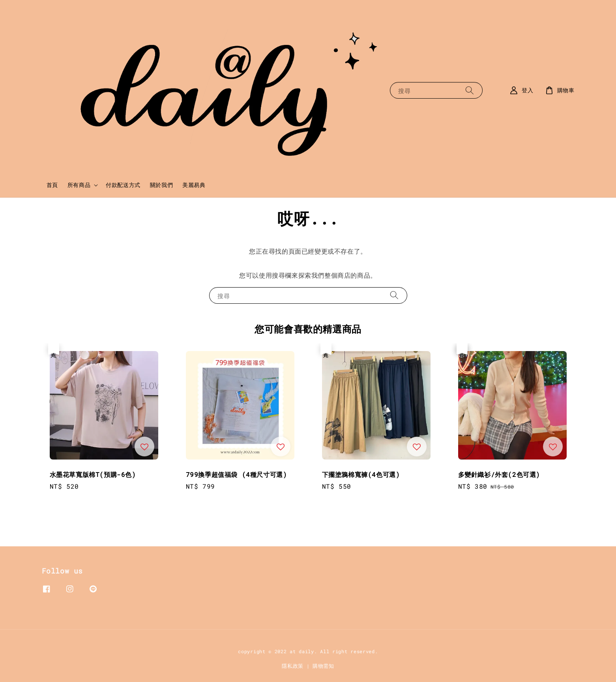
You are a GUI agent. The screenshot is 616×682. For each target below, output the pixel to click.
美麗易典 (194, 185)
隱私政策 (293, 666)
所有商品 (79, 185)
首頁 (52, 185)
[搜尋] (470, 90)
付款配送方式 (123, 185)
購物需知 (323, 666)
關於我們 (161, 185)
